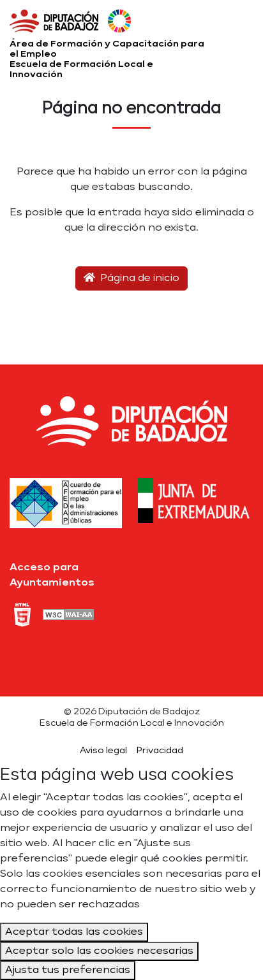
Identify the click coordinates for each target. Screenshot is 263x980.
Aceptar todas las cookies (74, 932)
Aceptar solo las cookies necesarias (99, 951)
